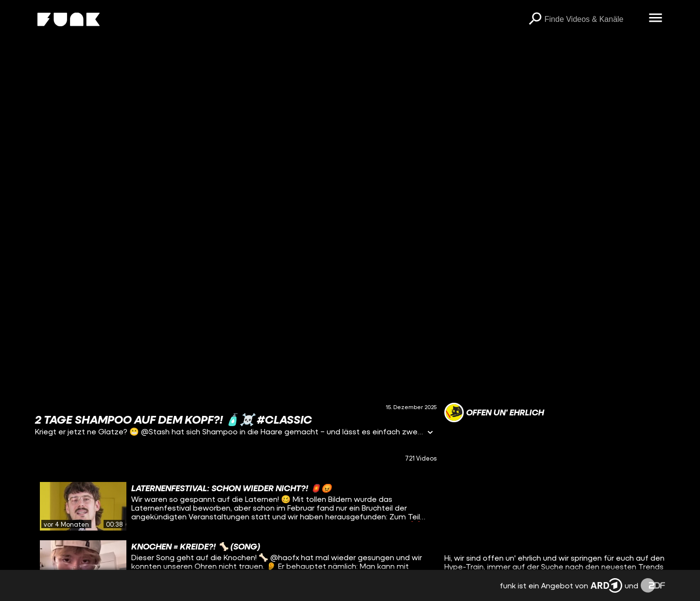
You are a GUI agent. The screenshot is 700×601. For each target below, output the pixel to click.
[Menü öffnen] (655, 18)
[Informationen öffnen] (430, 433)
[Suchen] (535, 19)
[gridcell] (236, 506)
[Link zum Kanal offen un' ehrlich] (494, 412)
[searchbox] (593, 19)
